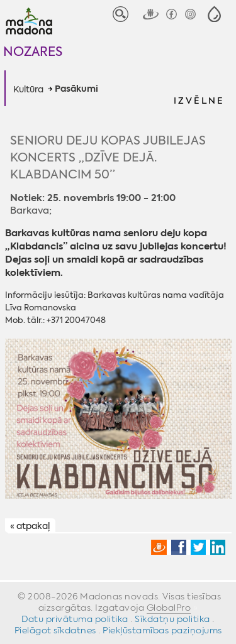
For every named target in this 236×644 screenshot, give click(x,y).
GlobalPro (169, 608)
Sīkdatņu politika (172, 619)
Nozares (33, 51)
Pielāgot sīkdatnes (55, 630)
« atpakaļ (30, 526)
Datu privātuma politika (75, 619)
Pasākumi (76, 89)
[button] (214, 14)
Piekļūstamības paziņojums (162, 630)
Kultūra (28, 89)
